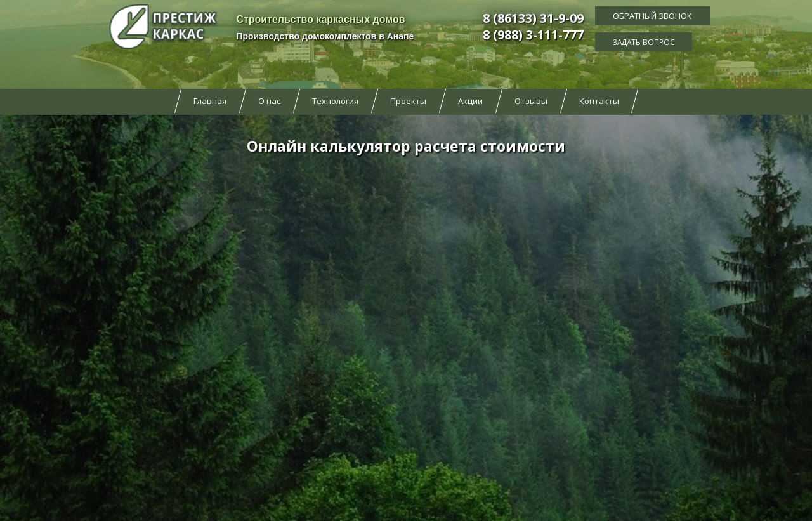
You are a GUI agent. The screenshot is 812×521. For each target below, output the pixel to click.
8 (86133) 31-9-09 (533, 18)
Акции (470, 101)
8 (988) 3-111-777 (533, 35)
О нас (269, 101)
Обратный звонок (652, 16)
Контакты (599, 101)
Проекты (408, 101)
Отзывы (531, 101)
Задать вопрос (653, 41)
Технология (335, 101)
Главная (210, 101)
